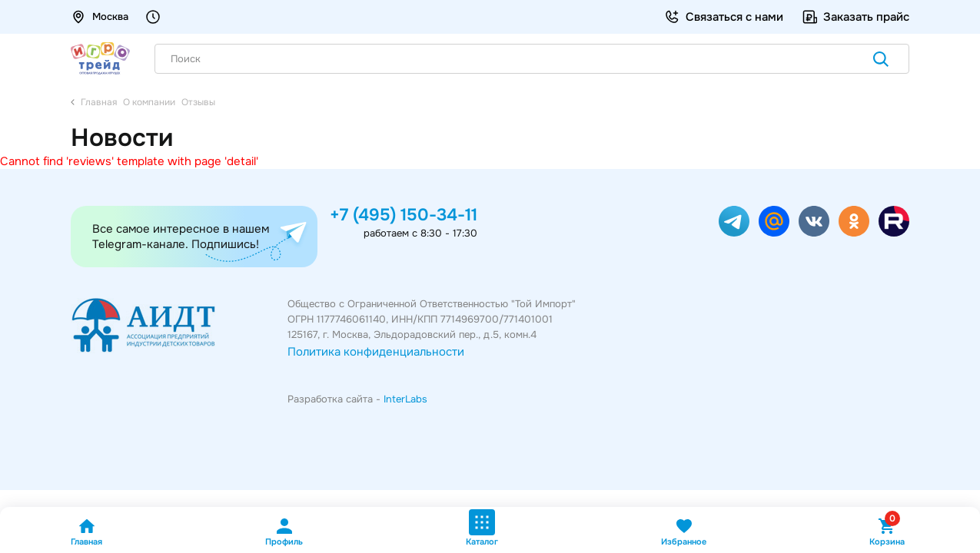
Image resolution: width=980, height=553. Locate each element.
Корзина (887, 532)
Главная (86, 532)
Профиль (284, 532)
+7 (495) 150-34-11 (404, 215)
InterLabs (405, 399)
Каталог (482, 528)
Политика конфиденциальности (376, 352)
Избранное (684, 532)
